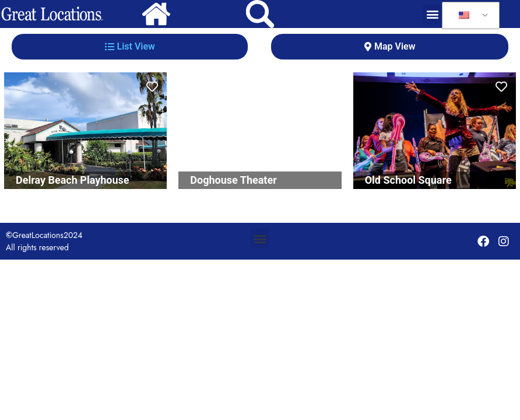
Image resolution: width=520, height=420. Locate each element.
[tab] (130, 47)
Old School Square (408, 180)
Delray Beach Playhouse (73, 180)
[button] (432, 14)
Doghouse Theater (233, 180)
